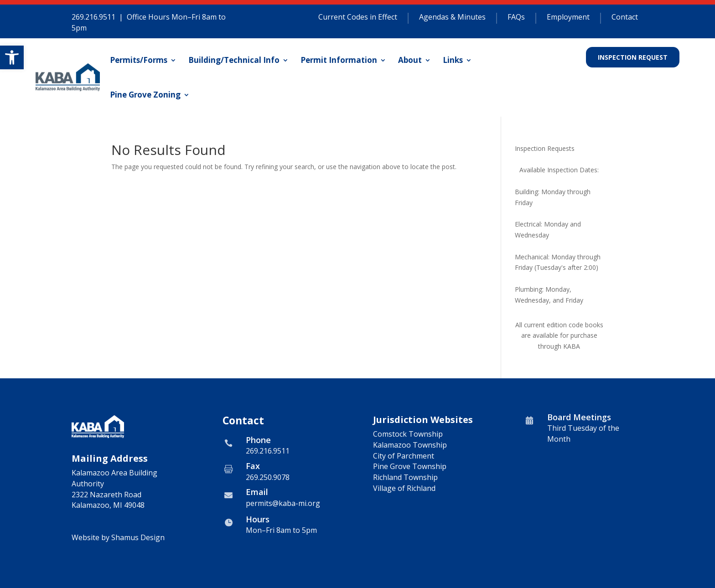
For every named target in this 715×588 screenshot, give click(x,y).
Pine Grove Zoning (145, 95)
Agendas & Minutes (452, 17)
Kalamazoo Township (410, 445)
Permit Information (339, 60)
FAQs (516, 17)
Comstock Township (408, 434)
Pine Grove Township (410, 466)
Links (453, 60)
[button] (12, 57)
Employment (568, 17)
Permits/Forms (139, 60)
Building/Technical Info (234, 60)
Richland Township (405, 477)
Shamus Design (138, 537)
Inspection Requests (545, 148)
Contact (625, 17)
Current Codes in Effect (358, 17)
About (410, 60)
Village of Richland (404, 488)
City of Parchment (404, 456)
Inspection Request (633, 57)
